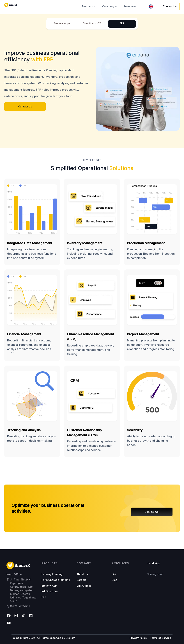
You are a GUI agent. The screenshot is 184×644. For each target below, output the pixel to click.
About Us (82, 574)
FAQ (114, 574)
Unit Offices (84, 586)
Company (110, 6)
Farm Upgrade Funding (56, 580)
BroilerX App (49, 586)
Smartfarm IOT (92, 23)
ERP (122, 23)
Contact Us (170, 6)
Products (89, 6)
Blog (115, 580)
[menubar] (151, 6)
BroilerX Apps (62, 23)
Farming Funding (52, 574)
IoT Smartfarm (50, 591)
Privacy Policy (138, 638)
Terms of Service (160, 638)
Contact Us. (152, 512)
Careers (81, 580)
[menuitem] (151, 6)
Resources (132, 6)
